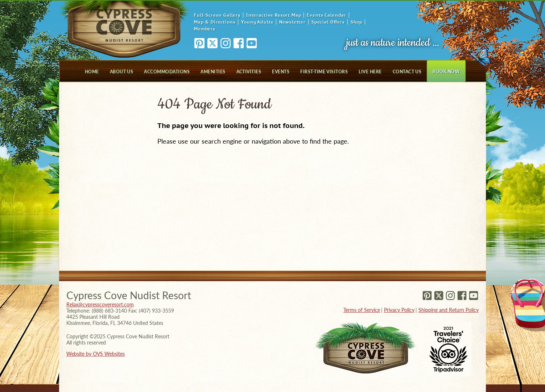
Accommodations (167, 72)
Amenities (213, 72)
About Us (122, 72)
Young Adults (257, 22)
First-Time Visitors (324, 72)
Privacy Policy (399, 310)
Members (205, 29)
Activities (249, 72)
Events (281, 72)
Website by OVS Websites (96, 354)
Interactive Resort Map (274, 15)
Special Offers (328, 22)
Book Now (446, 72)
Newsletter (292, 22)
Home (92, 72)
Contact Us (407, 72)
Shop (356, 22)
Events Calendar (327, 15)
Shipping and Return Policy (449, 310)
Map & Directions (215, 22)
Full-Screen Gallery (217, 15)
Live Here (370, 72)
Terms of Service (362, 310)
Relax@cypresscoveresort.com (100, 304)
